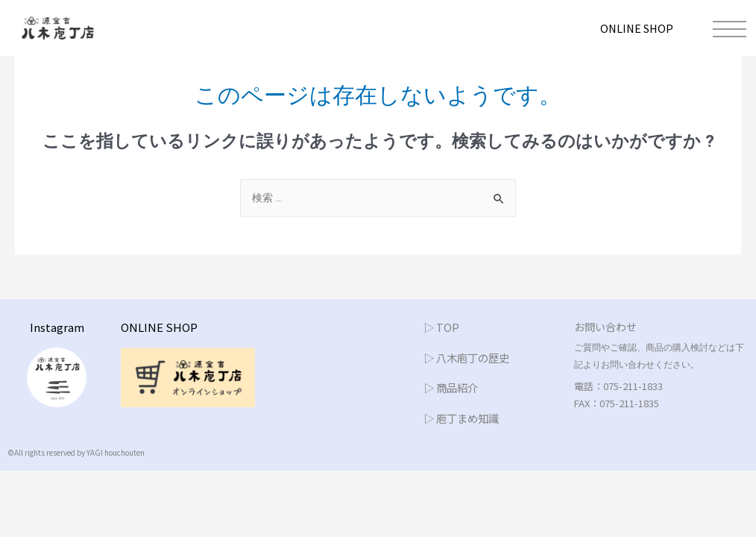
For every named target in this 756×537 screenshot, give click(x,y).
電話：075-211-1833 (618, 387)
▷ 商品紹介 (453, 387)
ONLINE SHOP (635, 28)
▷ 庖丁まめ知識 (464, 417)
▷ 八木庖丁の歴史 (469, 358)
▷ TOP (442, 328)
